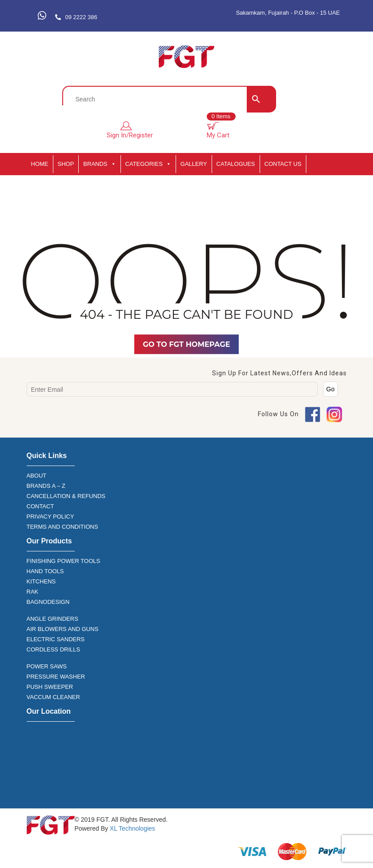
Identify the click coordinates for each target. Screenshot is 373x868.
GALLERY (194, 164)
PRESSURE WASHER (56, 677)
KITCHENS (41, 581)
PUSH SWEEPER (50, 687)
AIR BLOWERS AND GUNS (63, 629)
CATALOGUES (236, 164)
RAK (33, 592)
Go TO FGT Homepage (187, 344)
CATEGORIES (148, 164)
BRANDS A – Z (46, 486)
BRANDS (99, 164)
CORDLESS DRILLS (54, 649)
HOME (40, 164)
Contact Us (283, 164)
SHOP (66, 164)
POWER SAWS (47, 666)
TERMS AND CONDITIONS (62, 527)
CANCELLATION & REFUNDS (66, 496)
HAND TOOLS (45, 571)
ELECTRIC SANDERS (56, 639)
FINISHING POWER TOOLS (64, 561)
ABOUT (37, 476)
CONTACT (40, 506)
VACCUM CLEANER (53, 697)
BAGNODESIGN (48, 602)
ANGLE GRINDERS (52, 619)
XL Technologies (132, 828)
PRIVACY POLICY (50, 516)
